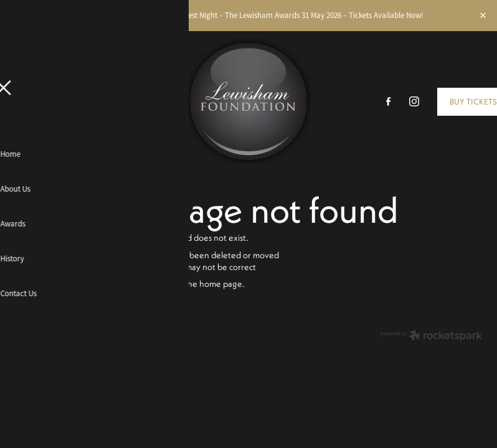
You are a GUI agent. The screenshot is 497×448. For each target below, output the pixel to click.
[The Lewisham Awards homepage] (249, 101)
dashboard (80, 333)
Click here (117, 283)
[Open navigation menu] (74, 101)
